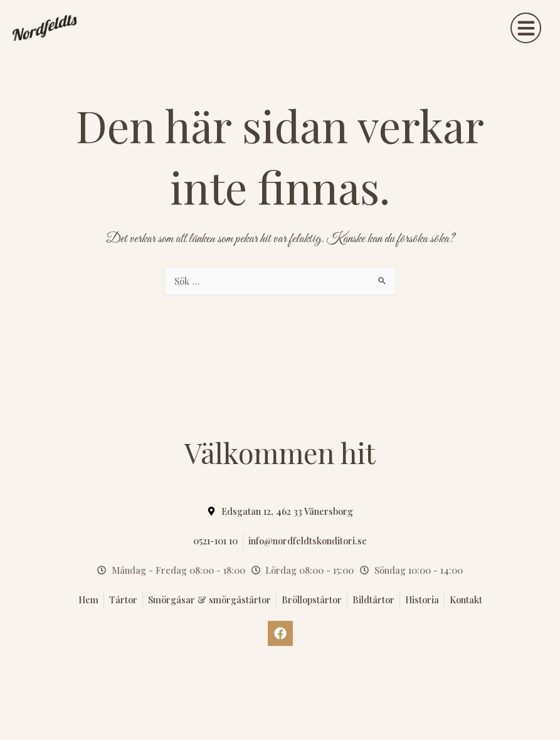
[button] (526, 28)
